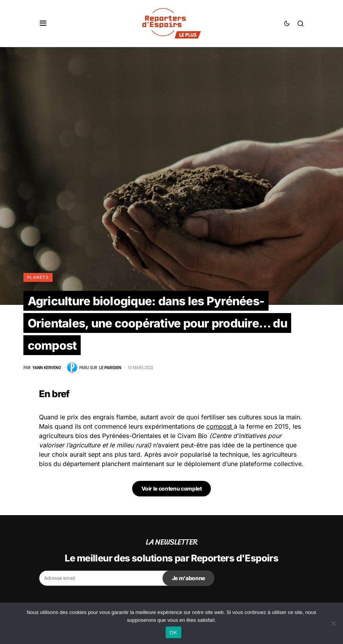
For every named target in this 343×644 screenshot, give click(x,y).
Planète (38, 277)
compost (220, 426)
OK (173, 633)
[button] (43, 23)
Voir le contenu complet (172, 488)
